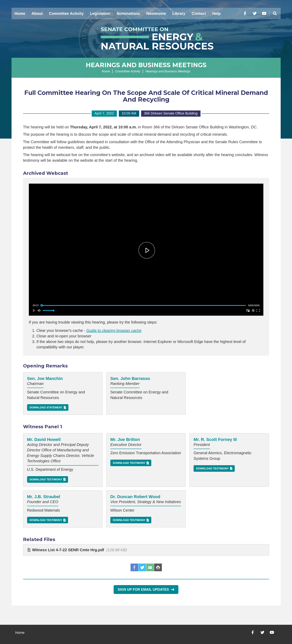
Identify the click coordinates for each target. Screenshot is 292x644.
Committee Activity (66, 13)
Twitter (142, 567)
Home (20, 13)
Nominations (128, 13)
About (37, 13)
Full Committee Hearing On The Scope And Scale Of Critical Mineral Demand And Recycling (146, 96)
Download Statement (46, 407)
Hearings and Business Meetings (146, 65)
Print (158, 567)
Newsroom (156, 13)
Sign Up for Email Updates (146, 590)
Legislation (100, 13)
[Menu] (275, 13)
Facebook (134, 567)
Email (150, 567)
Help (216, 13)
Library (179, 13)
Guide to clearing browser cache (114, 330)
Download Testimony (46, 479)
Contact (199, 13)
